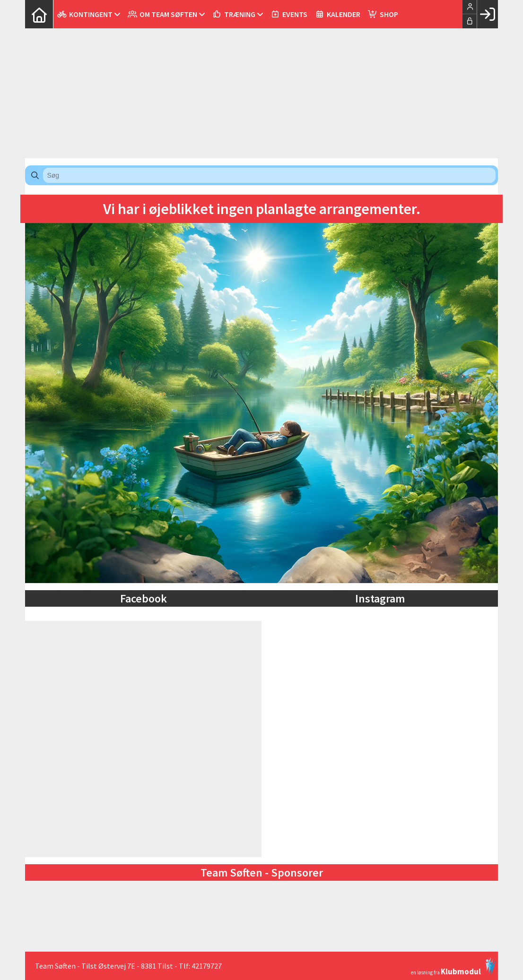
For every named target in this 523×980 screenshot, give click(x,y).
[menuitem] (39, 14)
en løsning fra (453, 966)
